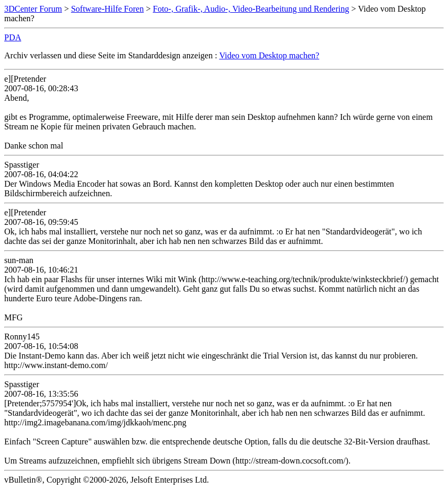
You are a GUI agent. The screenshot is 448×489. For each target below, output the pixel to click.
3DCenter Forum (33, 9)
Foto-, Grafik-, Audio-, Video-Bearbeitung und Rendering (251, 9)
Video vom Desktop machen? (269, 55)
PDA (13, 37)
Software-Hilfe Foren (107, 9)
